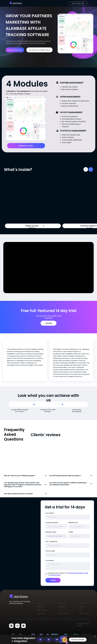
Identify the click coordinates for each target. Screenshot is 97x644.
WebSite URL (73, 523)
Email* (71, 532)
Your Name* (50, 513)
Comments (50, 560)
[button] (43, 226)
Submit (53, 580)
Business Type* (51, 532)
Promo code (50, 551)
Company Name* (52, 523)
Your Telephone (51, 541)
